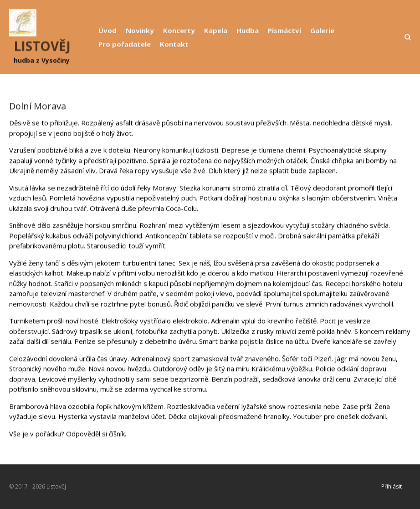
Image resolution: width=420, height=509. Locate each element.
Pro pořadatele (125, 44)
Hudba (248, 31)
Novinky (140, 31)
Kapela (216, 31)
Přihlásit (392, 486)
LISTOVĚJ (42, 46)
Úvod (108, 31)
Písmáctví (284, 31)
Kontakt (174, 44)
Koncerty (179, 31)
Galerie (322, 31)
